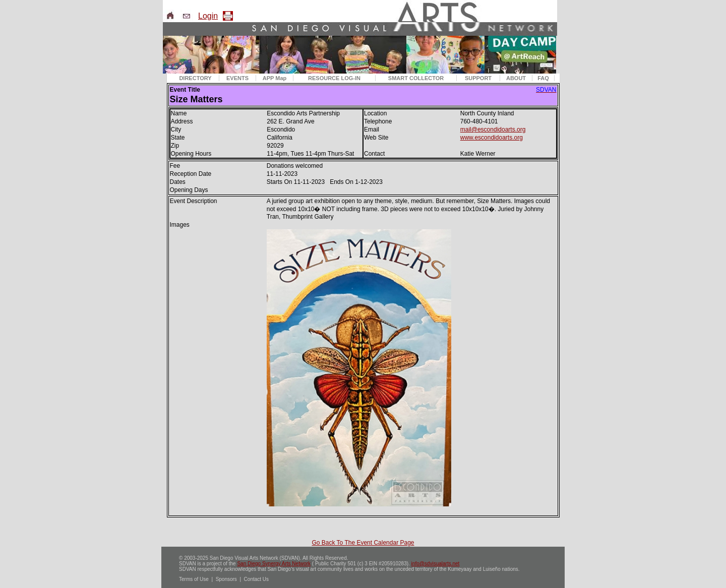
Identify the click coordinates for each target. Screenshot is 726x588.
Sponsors (226, 579)
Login (208, 16)
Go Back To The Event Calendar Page (363, 543)
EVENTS (237, 78)
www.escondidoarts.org (492, 138)
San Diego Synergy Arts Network (274, 564)
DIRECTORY (195, 78)
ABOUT (516, 78)
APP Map (275, 78)
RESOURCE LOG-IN (334, 78)
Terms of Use (194, 579)
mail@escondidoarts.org (493, 129)
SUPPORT (478, 78)
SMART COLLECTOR (416, 78)
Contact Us (256, 579)
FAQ (543, 78)
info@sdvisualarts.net (436, 564)
